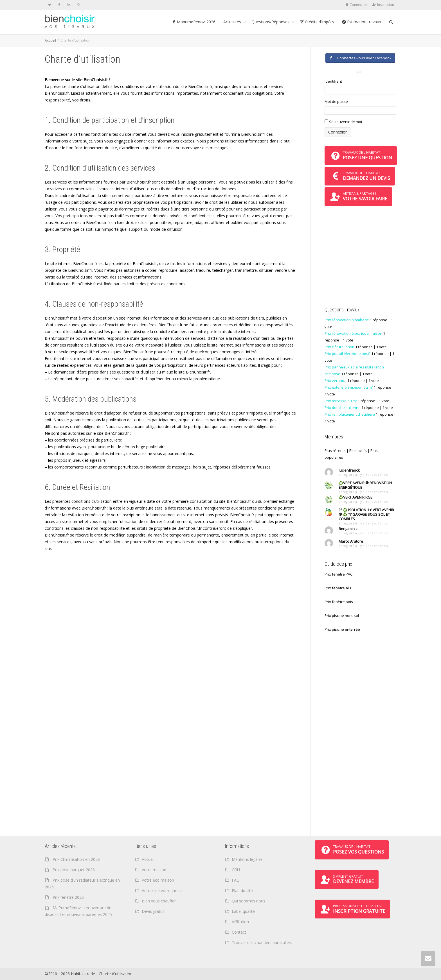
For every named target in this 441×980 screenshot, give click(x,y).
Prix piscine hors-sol (342, 615)
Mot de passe (336, 101)
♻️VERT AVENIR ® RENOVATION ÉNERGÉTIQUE (365, 485)
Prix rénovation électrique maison (353, 333)
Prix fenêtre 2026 (68, 897)
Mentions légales (247, 859)
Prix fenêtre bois (339, 602)
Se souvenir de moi (343, 122)
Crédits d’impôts (317, 22)
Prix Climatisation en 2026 (76, 859)
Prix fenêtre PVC (338, 574)
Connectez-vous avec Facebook (360, 58)
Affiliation (240, 922)
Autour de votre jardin (162, 890)
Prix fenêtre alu (338, 588)
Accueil (50, 40)
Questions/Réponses (271, 22)
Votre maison (154, 870)
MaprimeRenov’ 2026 (194, 22)
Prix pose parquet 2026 (74, 870)
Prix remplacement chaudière (350, 414)
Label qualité (243, 911)
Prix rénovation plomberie (347, 320)
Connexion (358, 5)
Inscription (386, 5)
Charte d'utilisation (116, 974)
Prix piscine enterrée (342, 629)
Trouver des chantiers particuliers (262, 942)
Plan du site (242, 890)
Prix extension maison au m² (349, 387)
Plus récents (335, 451)
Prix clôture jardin (339, 347)
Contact (239, 932)
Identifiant (333, 81)
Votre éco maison (158, 880)
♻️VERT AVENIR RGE (355, 497)
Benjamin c (348, 529)
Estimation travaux (362, 22)
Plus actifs (358, 451)
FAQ (236, 880)
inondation (156, 467)
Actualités (233, 22)
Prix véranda (336, 381)
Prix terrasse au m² (341, 401)
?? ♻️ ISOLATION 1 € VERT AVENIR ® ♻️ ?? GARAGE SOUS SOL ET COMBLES (366, 514)
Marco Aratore (351, 541)
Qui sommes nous (248, 901)
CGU (236, 870)
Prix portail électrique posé (347, 354)
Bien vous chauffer (159, 901)
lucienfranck (349, 470)
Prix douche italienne (343, 408)
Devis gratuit (153, 911)
